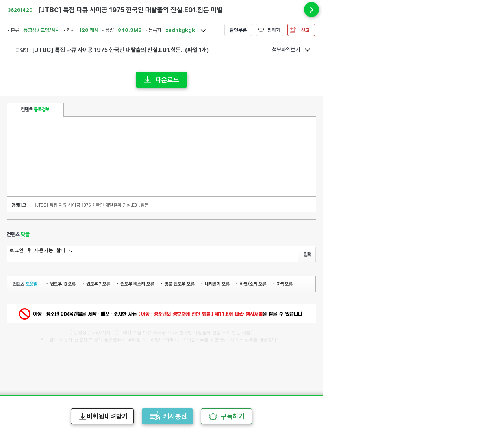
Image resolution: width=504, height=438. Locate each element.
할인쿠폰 (238, 30)
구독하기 (233, 416)
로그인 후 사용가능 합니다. (153, 254)
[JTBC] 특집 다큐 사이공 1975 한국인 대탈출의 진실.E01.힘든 (92, 205)
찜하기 (274, 30)
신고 (305, 30)
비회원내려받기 (107, 416)
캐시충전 (175, 416)
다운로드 (167, 80)
